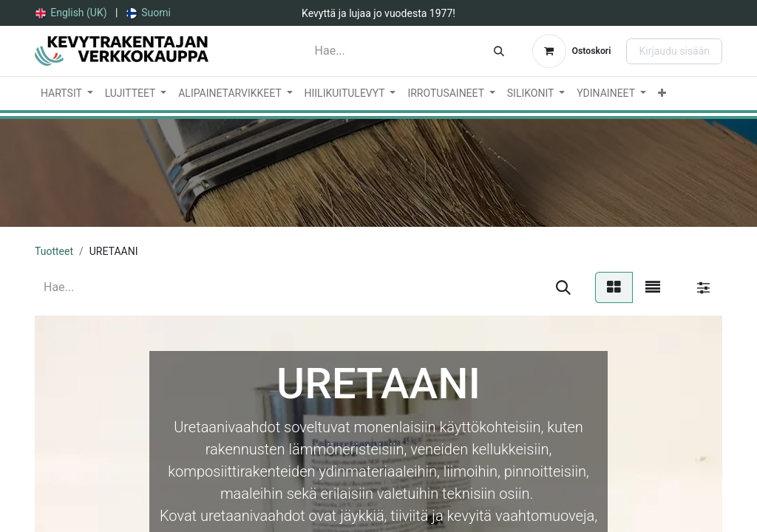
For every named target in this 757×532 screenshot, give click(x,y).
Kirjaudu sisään (674, 51)
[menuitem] (71, 13)
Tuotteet (54, 251)
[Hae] (499, 51)
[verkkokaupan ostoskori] (572, 51)
